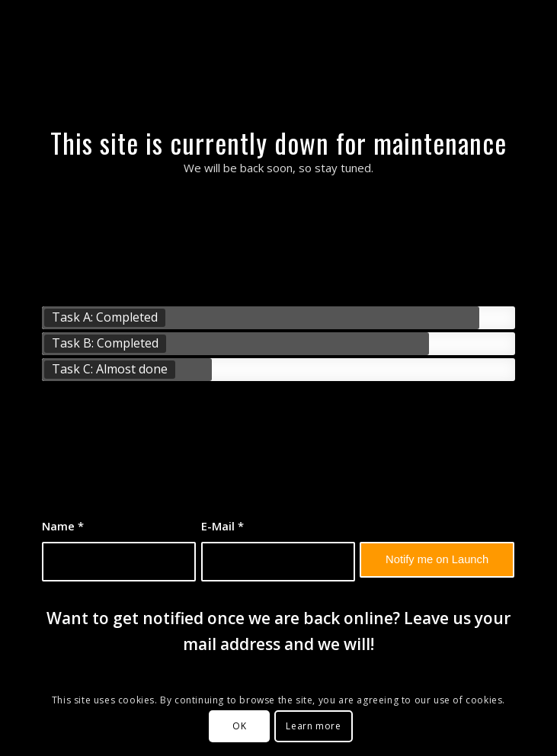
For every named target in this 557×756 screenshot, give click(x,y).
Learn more (313, 726)
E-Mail (222, 526)
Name (63, 526)
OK (239, 726)
